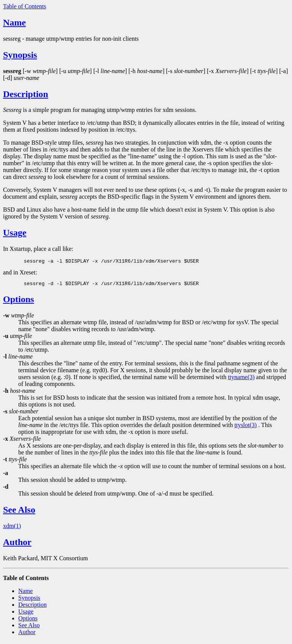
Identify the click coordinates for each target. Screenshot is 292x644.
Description (26, 94)
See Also (19, 512)
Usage (15, 233)
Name (14, 22)
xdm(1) (12, 528)
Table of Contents (25, 6)
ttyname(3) (241, 379)
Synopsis (20, 55)
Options (18, 301)
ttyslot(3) (245, 427)
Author (17, 544)
